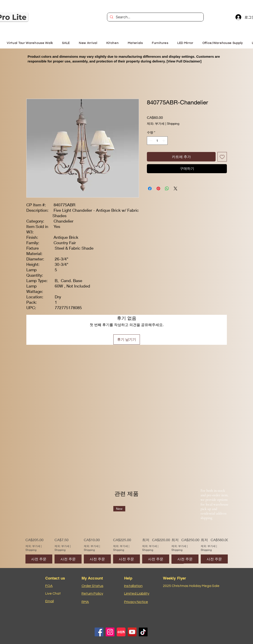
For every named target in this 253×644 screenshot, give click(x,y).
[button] (160, 43)
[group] (127, 535)
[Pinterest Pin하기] (158, 189)
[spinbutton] (157, 141)
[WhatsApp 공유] (167, 189)
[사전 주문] (39, 559)
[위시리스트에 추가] (222, 157)
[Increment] (164, 141)
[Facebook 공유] (150, 189)
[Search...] (155, 17)
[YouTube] (132, 632)
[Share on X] (176, 189)
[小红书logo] (121, 632)
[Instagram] (110, 632)
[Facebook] (99, 632)
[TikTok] (143, 632)
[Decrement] (150, 141)
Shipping (173, 123)
